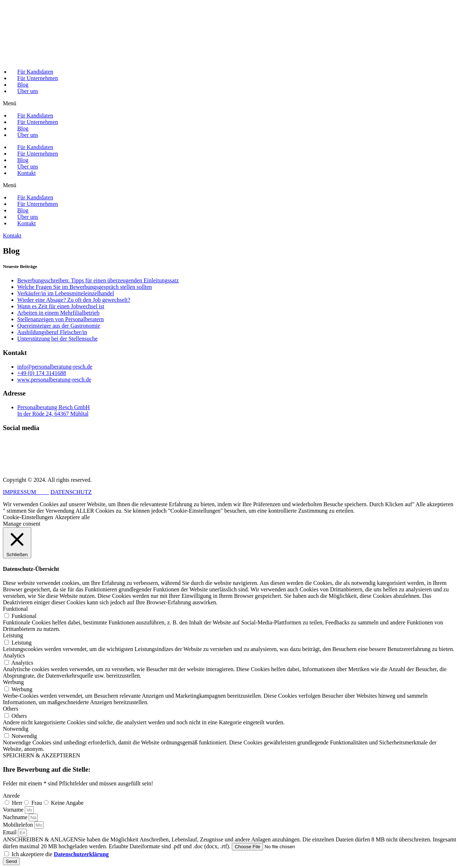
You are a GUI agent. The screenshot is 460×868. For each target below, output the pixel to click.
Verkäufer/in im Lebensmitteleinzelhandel (66, 293)
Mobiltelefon (19, 825)
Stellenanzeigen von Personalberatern (61, 319)
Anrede (11, 796)
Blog (23, 85)
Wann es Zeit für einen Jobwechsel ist (61, 306)
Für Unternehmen (38, 78)
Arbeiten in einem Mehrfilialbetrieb (58, 313)
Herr (17, 803)
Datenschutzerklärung (81, 854)
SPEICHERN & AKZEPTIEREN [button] (42, 755)
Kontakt (27, 173)
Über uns (28, 91)
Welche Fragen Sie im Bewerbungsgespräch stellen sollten (85, 287)
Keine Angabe (67, 803)
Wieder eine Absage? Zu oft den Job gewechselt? (74, 300)
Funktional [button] (15, 609)
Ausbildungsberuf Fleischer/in (52, 332)
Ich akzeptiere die (60, 854)
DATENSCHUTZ (71, 492)
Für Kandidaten (35, 72)
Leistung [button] (13, 635)
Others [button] (11, 709)
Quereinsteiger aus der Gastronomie (59, 326)
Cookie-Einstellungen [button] (28, 517)
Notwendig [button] (16, 729)
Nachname (16, 817)
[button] (230, 103)
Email (10, 832)
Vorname (14, 810)
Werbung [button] (13, 682)
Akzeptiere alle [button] (72, 517)
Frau (36, 803)
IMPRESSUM (26, 492)
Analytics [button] (14, 655)
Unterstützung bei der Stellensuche (57, 339)
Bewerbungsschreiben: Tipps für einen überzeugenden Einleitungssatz (98, 280)
